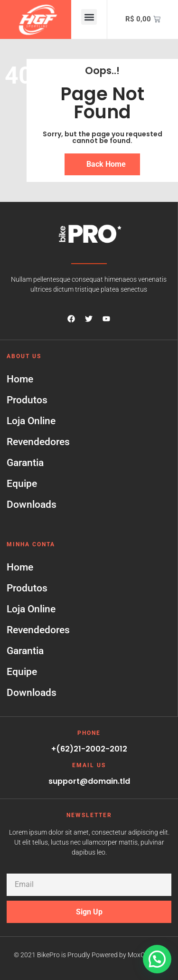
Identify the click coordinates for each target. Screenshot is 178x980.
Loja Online (31, 421)
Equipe (22, 484)
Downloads (32, 504)
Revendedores (38, 442)
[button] (89, 17)
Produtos (27, 400)
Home (20, 379)
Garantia (25, 463)
